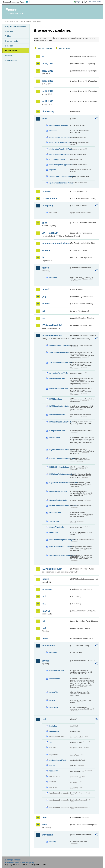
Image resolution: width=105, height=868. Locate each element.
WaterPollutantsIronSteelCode (60, 555)
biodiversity (48, 111)
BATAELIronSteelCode (59, 389)
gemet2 (46, 289)
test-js (52, 765)
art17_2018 (48, 101)
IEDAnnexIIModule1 (52, 325)
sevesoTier (54, 692)
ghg (44, 297)
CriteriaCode (55, 438)
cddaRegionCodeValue (59, 125)
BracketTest (54, 731)
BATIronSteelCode (57, 415)
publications (48, 646)
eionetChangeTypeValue (59, 154)
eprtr (44, 223)
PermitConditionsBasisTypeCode (60, 506)
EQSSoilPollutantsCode (59, 467)
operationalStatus (57, 670)
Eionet (16, 21)
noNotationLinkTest (57, 760)
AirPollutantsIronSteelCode (60, 363)
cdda (44, 119)
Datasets (9, 31)
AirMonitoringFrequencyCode (60, 345)
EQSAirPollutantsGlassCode (60, 450)
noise (45, 638)
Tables (8, 36)
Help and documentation (16, 26)
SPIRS (52, 700)
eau (51, 742)
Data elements (11, 41)
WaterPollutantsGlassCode (60, 547)
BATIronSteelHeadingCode (60, 422)
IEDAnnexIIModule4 (52, 569)
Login (78, 2)
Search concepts (65, 48)
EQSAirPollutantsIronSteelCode (60, 458)
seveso (46, 661)
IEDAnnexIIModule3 (52, 335)
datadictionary (49, 198)
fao (43, 257)
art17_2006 (48, 81)
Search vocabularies (45, 48)
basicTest (53, 726)
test (44, 719)
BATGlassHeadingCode (59, 406)
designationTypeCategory (60, 142)
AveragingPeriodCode (59, 373)
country (53, 842)
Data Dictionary (25, 21)
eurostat (46, 250)
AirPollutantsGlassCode (59, 352)
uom (44, 817)
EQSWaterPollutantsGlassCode (60, 474)
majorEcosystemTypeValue (60, 165)
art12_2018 (48, 71)
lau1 (44, 596)
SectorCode (54, 521)
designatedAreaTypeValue (60, 137)
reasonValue (54, 679)
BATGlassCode (56, 399)
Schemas (9, 46)
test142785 (54, 771)
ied (43, 318)
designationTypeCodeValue (60, 149)
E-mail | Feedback (13, 860)
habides (46, 304)
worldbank (47, 835)
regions (52, 170)
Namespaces (11, 60)
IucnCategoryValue (57, 159)
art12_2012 (48, 64)
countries (53, 277)
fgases (45, 268)
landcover (47, 589)
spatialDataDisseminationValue (60, 176)
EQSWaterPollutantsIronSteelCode (60, 483)
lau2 (44, 604)
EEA (16, 2)
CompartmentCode (57, 431)
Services (9, 56)
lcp (43, 621)
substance (54, 707)
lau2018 (46, 611)
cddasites (53, 131)
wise (44, 825)
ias (43, 311)
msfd (44, 628)
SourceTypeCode (56, 527)
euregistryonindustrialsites (56, 243)
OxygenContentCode (58, 500)
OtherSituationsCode (58, 491)
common (46, 191)
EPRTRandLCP (50, 233)
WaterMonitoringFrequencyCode (60, 540)
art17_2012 (48, 91)
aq (43, 56)
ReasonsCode (55, 513)
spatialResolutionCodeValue (60, 183)
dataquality (48, 206)
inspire (45, 579)
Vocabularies (11, 51)
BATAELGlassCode (57, 378)
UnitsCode (54, 533)
